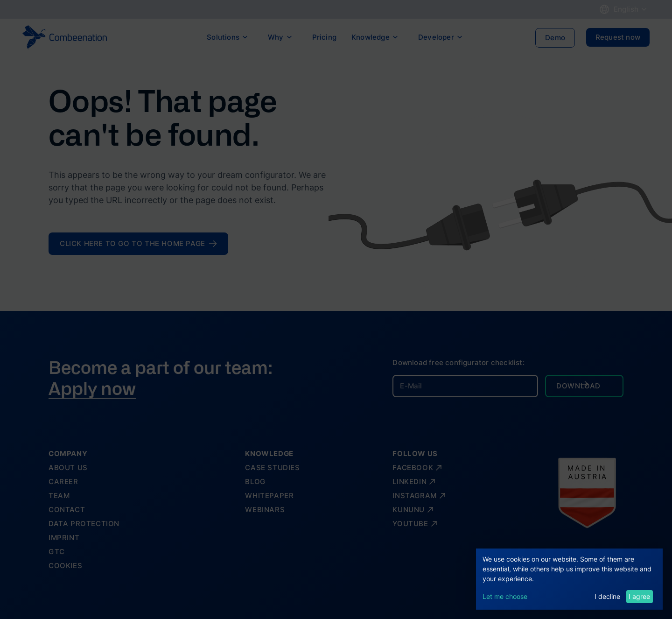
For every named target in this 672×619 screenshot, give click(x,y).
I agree (639, 596)
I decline (607, 596)
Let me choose (505, 596)
